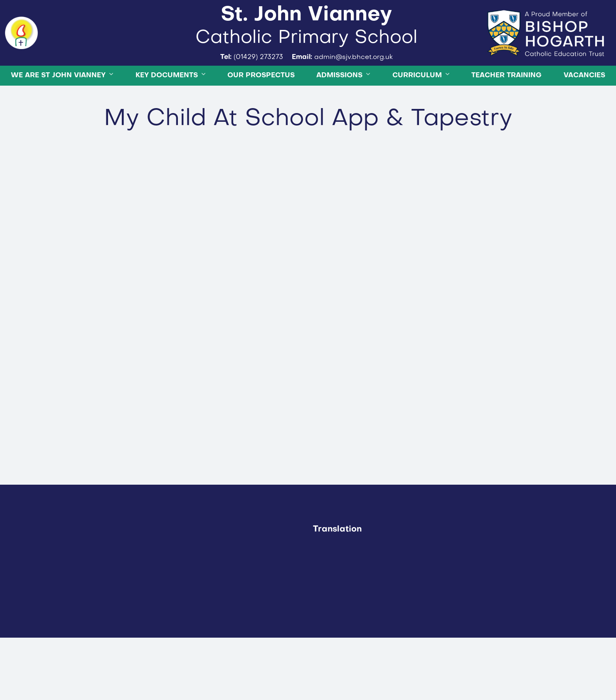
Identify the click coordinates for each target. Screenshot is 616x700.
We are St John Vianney (58, 103)
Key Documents (167, 103)
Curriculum (417, 103)
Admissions (339, 103)
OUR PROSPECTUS (261, 103)
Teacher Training (506, 103)
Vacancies (584, 103)
